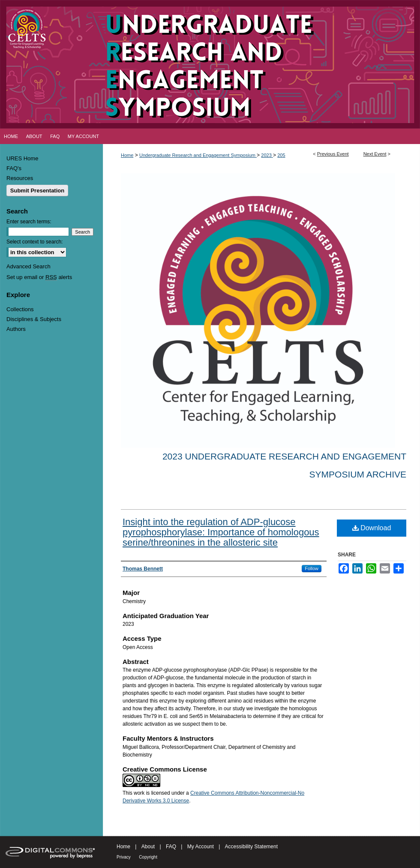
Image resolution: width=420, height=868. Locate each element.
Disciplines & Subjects (34, 319)
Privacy (124, 857)
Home (127, 155)
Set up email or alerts (39, 277)
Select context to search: (34, 242)
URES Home (22, 158)
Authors (16, 329)
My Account (201, 847)
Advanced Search (28, 266)
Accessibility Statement (251, 847)
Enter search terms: (29, 222)
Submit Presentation (37, 191)
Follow (312, 568)
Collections (20, 309)
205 (281, 155)
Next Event (375, 154)
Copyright (148, 857)
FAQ (171, 847)
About (148, 847)
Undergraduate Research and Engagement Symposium (198, 155)
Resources (20, 178)
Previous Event (333, 154)
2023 (267, 155)
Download (372, 528)
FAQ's (14, 168)
